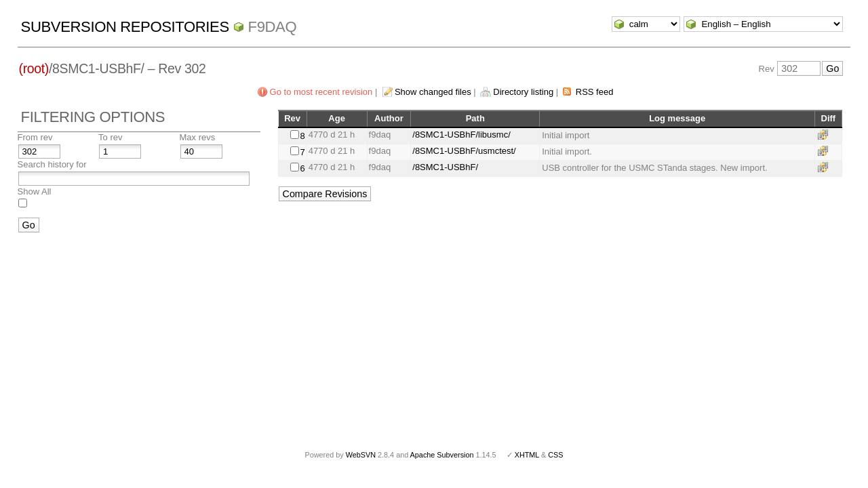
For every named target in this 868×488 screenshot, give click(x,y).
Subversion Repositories (125, 27)
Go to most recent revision (321, 92)
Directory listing (523, 92)
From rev (35, 137)
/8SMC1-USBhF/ (445, 167)
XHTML (527, 455)
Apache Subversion (442, 455)
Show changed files (433, 92)
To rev (110, 137)
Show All (35, 191)
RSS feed (595, 92)
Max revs (198, 137)
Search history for (52, 164)
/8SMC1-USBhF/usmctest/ (464, 151)
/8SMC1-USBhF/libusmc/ (461, 135)
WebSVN (361, 455)
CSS (555, 455)
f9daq (273, 27)
